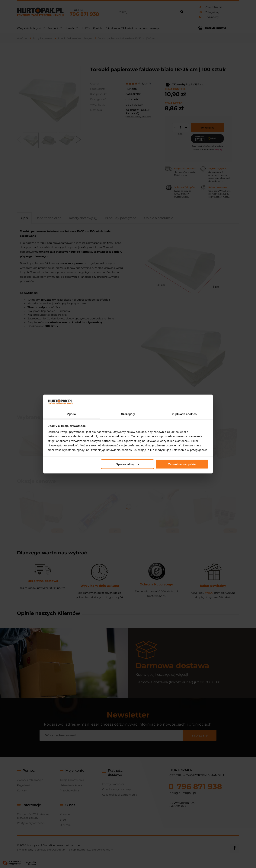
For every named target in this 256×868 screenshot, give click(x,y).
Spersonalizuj (128, 464)
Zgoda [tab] (72, 414)
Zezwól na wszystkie (182, 464)
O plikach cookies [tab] (184, 414)
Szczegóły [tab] (128, 414)
